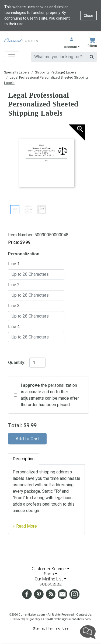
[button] (72, 44)
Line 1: (14, 264)
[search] (59, 57)
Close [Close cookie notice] (88, 16)
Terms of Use (58, 628)
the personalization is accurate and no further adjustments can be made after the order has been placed (50, 395)
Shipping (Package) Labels (56, 72)
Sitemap (39, 628)
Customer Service (49, 569)
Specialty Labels (17, 72)
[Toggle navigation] (12, 57)
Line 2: (14, 285)
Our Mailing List (49, 579)
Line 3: (14, 306)
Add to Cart (27, 439)
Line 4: (14, 327)
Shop (49, 574)
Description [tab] (24, 459)
